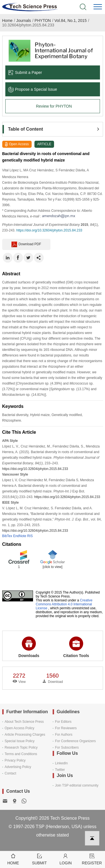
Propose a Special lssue (33, 89)
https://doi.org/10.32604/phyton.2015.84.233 (49, 230)
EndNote (20, 536)
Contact (11, 773)
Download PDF (26, 244)
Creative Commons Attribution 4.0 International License (64, 604)
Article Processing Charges (25, 735)
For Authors (64, 735)
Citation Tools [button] (76, 647)
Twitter (60, 770)
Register (92, 859)
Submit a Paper (25, 72)
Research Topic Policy (21, 747)
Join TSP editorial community (77, 785)
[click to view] (53, 567)
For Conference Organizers (75, 741)
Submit (39, 859)
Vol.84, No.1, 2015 (70, 21)
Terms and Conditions (21, 754)
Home (7, 21)
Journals (24, 21)
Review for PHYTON (54, 106)
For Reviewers (66, 728)
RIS (30, 536)
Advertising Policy (18, 767)
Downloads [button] (29, 647)
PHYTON (43, 21)
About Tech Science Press (24, 722)
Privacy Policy (15, 760)
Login (66, 859)
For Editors (63, 722)
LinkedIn (61, 763)
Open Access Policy (20, 728)
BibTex (7, 536)
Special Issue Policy (20, 741)
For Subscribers (67, 747)
